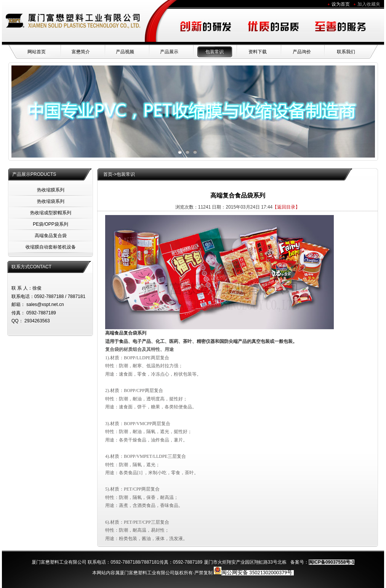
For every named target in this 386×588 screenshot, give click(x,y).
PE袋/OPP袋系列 (50, 224)
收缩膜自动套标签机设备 (51, 247)
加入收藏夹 (369, 4)
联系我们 (346, 52)
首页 (108, 174)
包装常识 (215, 52)
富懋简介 (81, 52)
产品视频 (125, 52)
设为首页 (341, 4)
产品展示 (169, 52)
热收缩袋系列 (51, 201)
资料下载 (258, 52)
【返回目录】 (286, 207)
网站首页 (37, 52)
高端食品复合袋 (51, 236)
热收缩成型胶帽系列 (51, 213)
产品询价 (302, 52)
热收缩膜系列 (51, 190)
